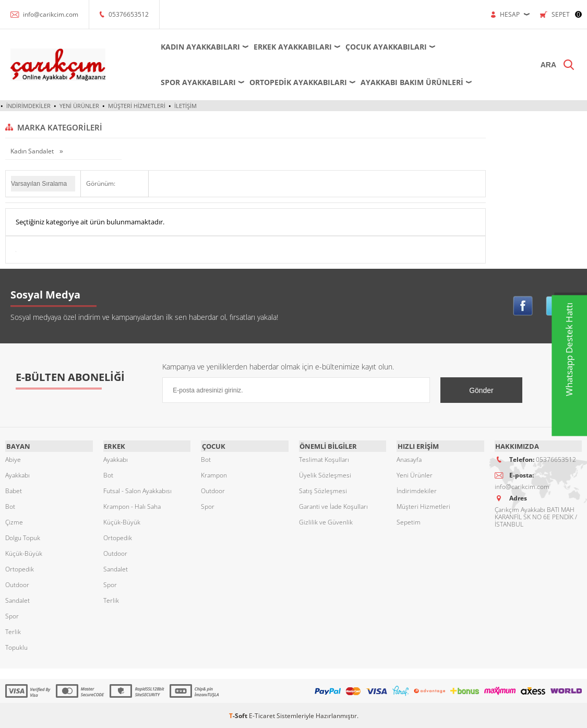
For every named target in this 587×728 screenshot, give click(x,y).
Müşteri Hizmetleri (137, 106)
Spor (12, 615)
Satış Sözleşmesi (323, 490)
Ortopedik (20, 568)
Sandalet (17, 599)
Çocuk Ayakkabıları (377, 47)
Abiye (13, 458)
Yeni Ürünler (79, 106)
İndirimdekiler (28, 106)
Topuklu (16, 646)
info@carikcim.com (51, 14)
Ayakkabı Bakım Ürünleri (403, 82)
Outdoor (17, 584)
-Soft (239, 715)
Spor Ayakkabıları (189, 82)
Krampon (214, 474)
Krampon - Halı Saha (132, 505)
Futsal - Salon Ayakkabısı (137, 490)
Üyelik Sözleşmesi (325, 474)
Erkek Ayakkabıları (284, 47)
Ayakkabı (17, 474)
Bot (10, 505)
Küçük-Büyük (24, 552)
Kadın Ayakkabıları (191, 47)
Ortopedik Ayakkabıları (289, 82)
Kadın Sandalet (33, 151)
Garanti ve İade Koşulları (333, 505)
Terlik (13, 631)
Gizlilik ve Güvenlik (326, 521)
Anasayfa (409, 458)
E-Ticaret (262, 715)
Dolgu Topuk (23, 537)
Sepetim (409, 521)
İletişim (185, 106)
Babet (14, 490)
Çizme (14, 521)
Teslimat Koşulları (324, 458)
